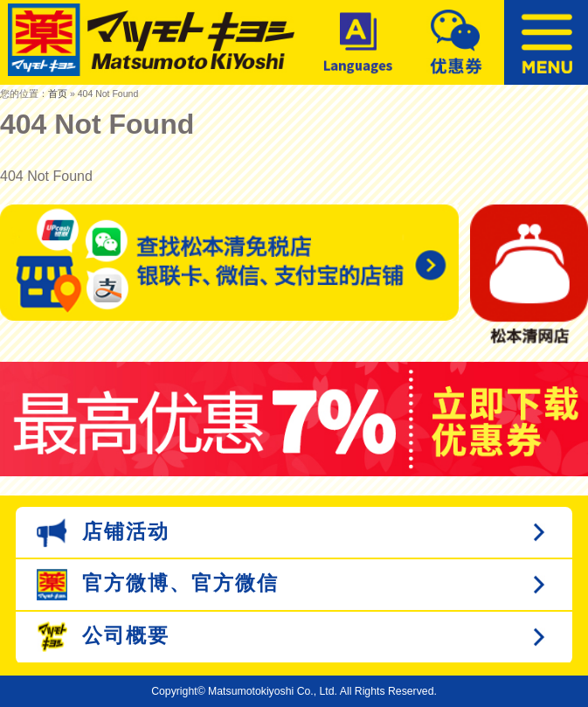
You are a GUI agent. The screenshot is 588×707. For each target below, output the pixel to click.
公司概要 (103, 637)
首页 (58, 94)
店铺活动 (103, 533)
